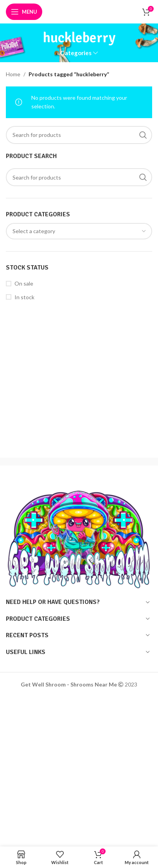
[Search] (79, 177)
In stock (24, 297)
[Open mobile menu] (24, 12)
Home (13, 74)
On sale (24, 283)
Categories (76, 53)
